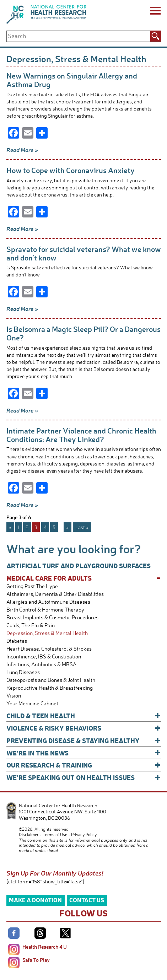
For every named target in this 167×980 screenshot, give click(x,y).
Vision (14, 696)
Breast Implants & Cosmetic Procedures (52, 617)
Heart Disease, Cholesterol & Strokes (49, 649)
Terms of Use (55, 834)
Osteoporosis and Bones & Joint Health (51, 680)
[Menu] (155, 12)
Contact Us (87, 900)
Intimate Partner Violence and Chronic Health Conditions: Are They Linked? (81, 435)
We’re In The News (84, 753)
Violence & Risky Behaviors (84, 728)
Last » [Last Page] (82, 527)
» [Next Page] (68, 527)
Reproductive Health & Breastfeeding (50, 688)
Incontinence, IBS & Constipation (44, 656)
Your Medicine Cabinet (32, 703)
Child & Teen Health (84, 715)
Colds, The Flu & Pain (31, 625)
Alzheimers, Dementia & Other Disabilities (55, 594)
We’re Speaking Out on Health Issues (84, 777)
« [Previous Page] (10, 527)
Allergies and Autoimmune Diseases (48, 602)
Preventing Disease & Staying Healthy (84, 740)
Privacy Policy (84, 834)
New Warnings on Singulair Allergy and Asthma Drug (72, 80)
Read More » (22, 150)
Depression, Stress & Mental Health (47, 633)
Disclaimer (29, 834)
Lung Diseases (23, 672)
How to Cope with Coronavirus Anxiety (71, 170)
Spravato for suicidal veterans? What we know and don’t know (84, 253)
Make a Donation (35, 900)
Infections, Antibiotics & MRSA (41, 664)
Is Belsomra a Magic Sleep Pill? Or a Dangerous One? (83, 333)
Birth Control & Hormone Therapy (45, 610)
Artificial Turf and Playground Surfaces (79, 566)
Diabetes (17, 641)
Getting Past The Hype (32, 586)
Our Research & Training (84, 765)
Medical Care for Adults (84, 578)
